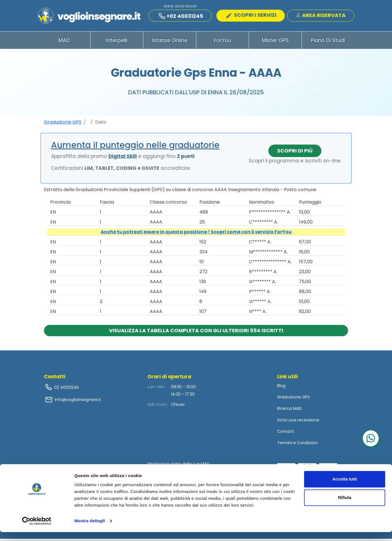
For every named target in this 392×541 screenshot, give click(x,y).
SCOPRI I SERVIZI (251, 16)
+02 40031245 (181, 17)
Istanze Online (170, 42)
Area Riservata (321, 16)
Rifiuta (345, 506)
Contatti (285, 433)
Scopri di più (295, 153)
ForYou (223, 42)
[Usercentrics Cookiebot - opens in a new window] (37, 530)
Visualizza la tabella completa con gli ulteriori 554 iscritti (196, 332)
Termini (285, 445)
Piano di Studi (328, 42)
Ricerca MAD (289, 411)
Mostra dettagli (90, 530)
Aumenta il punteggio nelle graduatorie (135, 147)
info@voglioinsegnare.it (78, 402)
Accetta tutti (345, 488)
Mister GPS (275, 42)
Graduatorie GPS (63, 124)
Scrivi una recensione (298, 422)
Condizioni (307, 445)
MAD (64, 42)
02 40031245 (66, 389)
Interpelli (117, 42)
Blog (281, 388)
